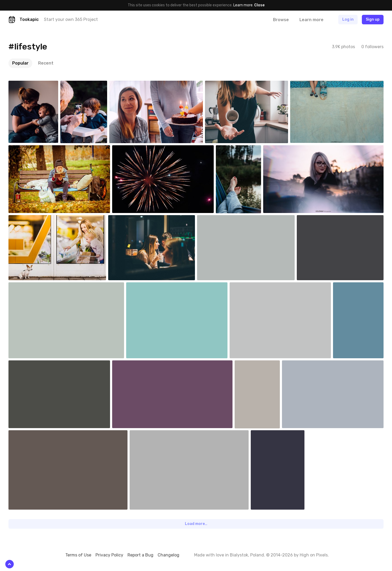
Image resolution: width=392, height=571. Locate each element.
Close (259, 5)
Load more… (196, 524)
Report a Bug (140, 555)
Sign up (373, 19)
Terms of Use (78, 555)
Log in (348, 19)
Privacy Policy (109, 555)
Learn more (243, 5)
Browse (281, 20)
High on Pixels (314, 555)
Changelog (168, 555)
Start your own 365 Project (71, 19)
